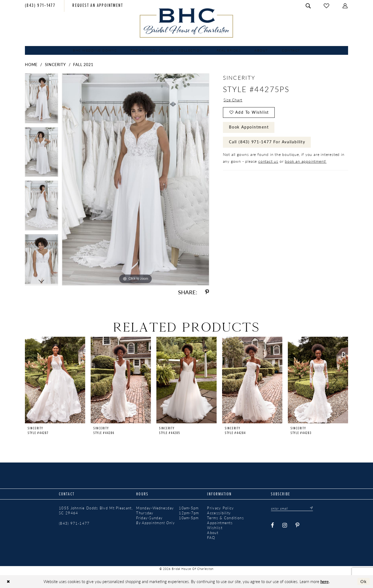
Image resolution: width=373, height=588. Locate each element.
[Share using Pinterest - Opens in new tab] (207, 292)
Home (31, 64)
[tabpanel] (41, 100)
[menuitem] (40, 6)
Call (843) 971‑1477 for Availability (267, 142)
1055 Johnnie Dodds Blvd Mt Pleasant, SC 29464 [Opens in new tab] (96, 510)
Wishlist (215, 528)
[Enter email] (292, 508)
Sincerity (55, 64)
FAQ (211, 538)
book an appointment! (306, 162)
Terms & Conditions (225, 518)
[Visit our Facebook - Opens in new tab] (273, 525)
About (213, 533)
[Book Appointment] (98, 6)
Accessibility (219, 513)
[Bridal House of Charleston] (187, 23)
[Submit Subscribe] (310, 508)
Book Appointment (249, 127)
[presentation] (55, 380)
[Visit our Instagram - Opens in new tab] (285, 525)
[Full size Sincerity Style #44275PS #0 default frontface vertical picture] (136, 179)
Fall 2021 (83, 64)
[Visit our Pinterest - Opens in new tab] (298, 525)
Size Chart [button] (233, 100)
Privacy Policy (220, 508)
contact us (268, 162)
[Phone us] (40, 6)
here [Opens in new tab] (325, 581)
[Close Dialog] (8, 582)
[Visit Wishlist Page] (327, 6)
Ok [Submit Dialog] (364, 582)
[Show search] (308, 6)
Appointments (220, 523)
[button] (345, 6)
